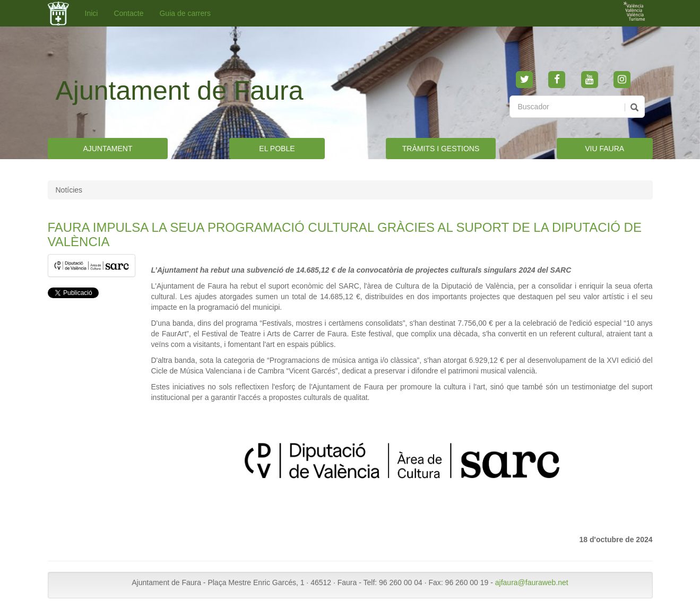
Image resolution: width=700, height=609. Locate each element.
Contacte (128, 13)
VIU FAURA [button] (604, 149)
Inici (92, 13)
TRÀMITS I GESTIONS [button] (441, 149)
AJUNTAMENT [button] (107, 149)
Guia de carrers (185, 13)
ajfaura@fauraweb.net (532, 582)
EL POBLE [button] (277, 149)
